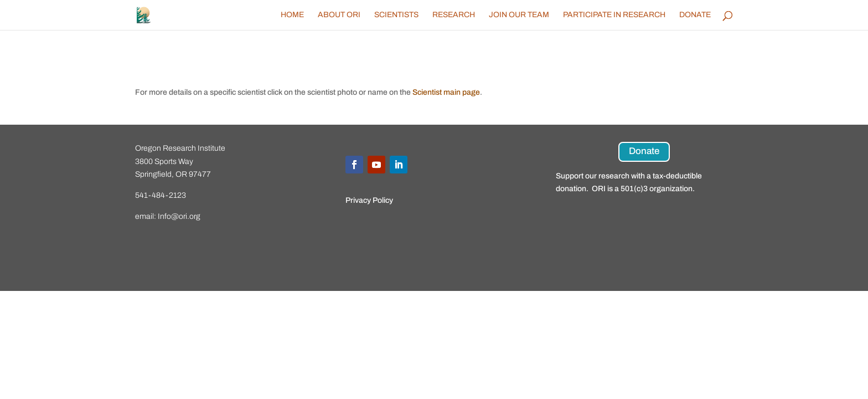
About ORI (339, 15)
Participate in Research (614, 15)
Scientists (396, 15)
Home (292, 15)
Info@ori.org (179, 216)
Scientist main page (446, 92)
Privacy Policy (369, 200)
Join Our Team (519, 15)
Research (454, 15)
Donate (695, 15)
